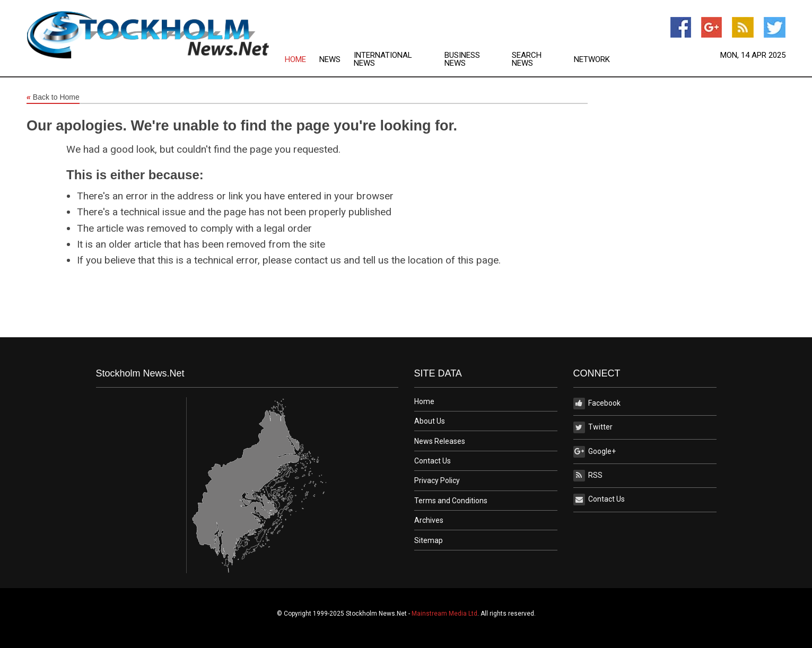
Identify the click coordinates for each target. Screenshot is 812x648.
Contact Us (433, 461)
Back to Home (53, 98)
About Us (430, 421)
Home (295, 60)
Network (592, 60)
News (330, 60)
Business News (462, 59)
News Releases (440, 441)
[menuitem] (302, 59)
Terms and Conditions (451, 501)
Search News (527, 59)
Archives (429, 520)
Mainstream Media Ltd (444, 614)
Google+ (595, 452)
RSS (588, 476)
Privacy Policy (437, 480)
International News (383, 59)
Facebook (597, 404)
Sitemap (429, 540)
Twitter (593, 427)
